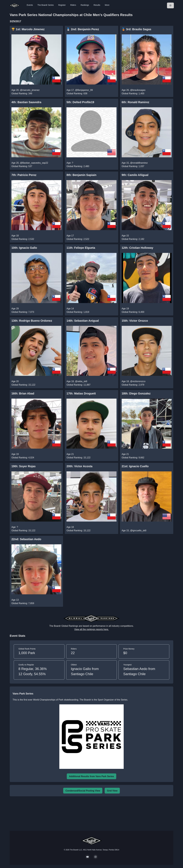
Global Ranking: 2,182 (133, 239)
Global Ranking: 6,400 (133, 312)
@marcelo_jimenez (30, 90)
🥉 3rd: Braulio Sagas (136, 29)
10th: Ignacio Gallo (24, 248)
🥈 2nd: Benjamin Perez (83, 29)
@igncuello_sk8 (138, 531)
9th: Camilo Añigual (135, 175)
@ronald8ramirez (139, 163)
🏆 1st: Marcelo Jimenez (28, 29)
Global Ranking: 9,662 (133, 458)
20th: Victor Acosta (79, 466)
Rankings (85, 5)
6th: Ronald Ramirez (135, 102)
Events (30, 5)
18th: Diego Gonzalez (136, 393)
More (107, 5)
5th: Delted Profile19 (80, 102)
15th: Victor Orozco (135, 321)
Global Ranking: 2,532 (23, 239)
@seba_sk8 (81, 381)
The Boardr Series (46, 5)
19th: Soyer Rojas (24, 466)
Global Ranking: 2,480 (78, 166)
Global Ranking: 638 (77, 93)
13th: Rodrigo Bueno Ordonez (32, 321)
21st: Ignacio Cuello (135, 466)
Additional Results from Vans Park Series (91, 776)
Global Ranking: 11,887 (78, 385)
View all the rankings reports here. (91, 629)
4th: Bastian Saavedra (26, 102)
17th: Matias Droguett (81, 393)
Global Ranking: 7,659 (23, 603)
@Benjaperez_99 (84, 90)
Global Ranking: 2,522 (78, 239)
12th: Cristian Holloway (137, 248)
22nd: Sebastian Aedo (26, 539)
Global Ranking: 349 (22, 93)
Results (97, 5)
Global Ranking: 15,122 (23, 385)
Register (62, 5)
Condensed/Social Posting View (83, 791)
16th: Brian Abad (23, 393)
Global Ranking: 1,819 (78, 312)
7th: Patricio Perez (24, 175)
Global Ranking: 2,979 (133, 385)
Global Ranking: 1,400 (133, 93)
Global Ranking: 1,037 (133, 166)
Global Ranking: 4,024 (23, 458)
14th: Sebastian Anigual (83, 321)
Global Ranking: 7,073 (23, 312)
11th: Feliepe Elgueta (81, 248)
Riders (73, 5)
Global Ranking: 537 (22, 166)
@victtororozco (138, 381)
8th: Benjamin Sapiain (81, 175)
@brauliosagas (138, 90)
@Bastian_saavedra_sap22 (34, 163)
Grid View (112, 791)
